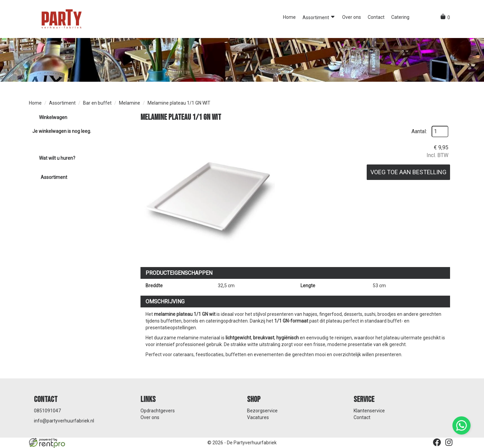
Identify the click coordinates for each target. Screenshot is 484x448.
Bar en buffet (97, 103)
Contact (376, 17)
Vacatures (258, 417)
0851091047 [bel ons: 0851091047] (47, 411)
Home (289, 17)
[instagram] (449, 442)
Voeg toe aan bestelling (408, 172)
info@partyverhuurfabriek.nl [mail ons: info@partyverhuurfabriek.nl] (64, 421)
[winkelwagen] (445, 17)
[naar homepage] (61, 18)
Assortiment (319, 17)
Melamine (130, 103)
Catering (400, 17)
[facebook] (437, 442)
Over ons (352, 17)
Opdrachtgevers (158, 411)
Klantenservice (369, 411)
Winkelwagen (53, 117)
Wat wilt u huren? (52, 158)
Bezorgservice (262, 411)
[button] (419, 17)
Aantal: (419, 131)
